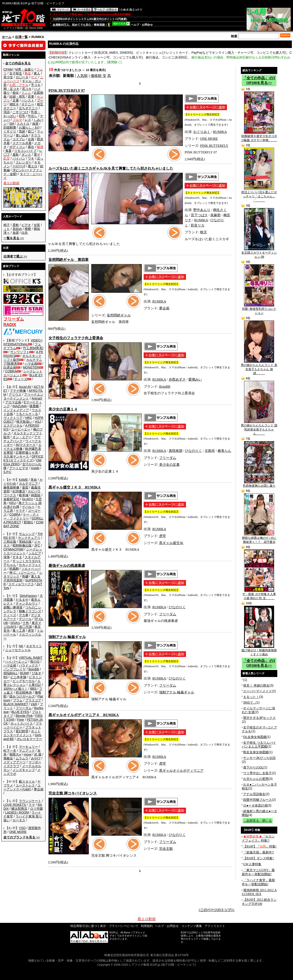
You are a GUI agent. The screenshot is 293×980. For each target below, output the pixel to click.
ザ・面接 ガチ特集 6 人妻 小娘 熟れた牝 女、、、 (259, 595)
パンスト (28, 100)
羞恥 (16, 155)
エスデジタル (13, 425)
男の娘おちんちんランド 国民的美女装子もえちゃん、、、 (259, 428)
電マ (37, 155)
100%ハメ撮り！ (15, 689)
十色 (26, 623)
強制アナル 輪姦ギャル (177, 692)
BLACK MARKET (16, 704)
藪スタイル (27, 781)
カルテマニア (28, 484)
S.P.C (7, 472)
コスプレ (19, 139)
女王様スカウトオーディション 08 (259, 253)
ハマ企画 (31, 364)
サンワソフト (20, 352)
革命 (34, 480)
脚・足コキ (11, 89)
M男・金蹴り (25, 69)
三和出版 (10, 542)
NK (21, 646)
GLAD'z (28, 499)
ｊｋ (7, 229)
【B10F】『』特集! (260, 846)
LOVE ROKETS (15, 805)
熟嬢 (25, 576)
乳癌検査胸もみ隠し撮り (259, 484)
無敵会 (8, 758)
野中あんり (202, 210)
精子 (7, 225)
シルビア (35, 553)
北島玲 (210, 451)
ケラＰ (20, 511)
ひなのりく (193, 451)
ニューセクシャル (18, 650)
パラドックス (28, 665)
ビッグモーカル (24, 681)
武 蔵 (38, 754)
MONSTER (31, 367)
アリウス (15, 395)
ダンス (26, 155)
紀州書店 (19, 491)
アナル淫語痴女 (254, 794)
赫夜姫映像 (11, 487)
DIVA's (15, 623)
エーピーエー (21, 429)
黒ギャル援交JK (171, 543)
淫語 (7, 112)
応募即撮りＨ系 (27, 453)
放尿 (35, 124)
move (28, 754)
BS (6, 677)
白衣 (25, 233)
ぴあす (37, 673)
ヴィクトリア (13, 418)
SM (12, 124)
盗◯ (31, 131)
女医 (37, 225)
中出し (33, 116)
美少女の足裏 (169, 465)
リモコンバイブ (25, 151)
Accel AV (25, 387)
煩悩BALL (10, 673)
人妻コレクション (22, 683)
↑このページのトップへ (217, 910)
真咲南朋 (176, 451)
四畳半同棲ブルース (257, 800)
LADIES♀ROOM (17, 812)
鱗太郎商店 (19, 809)
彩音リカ (198, 225)
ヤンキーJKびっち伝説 (259, 758)
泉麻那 (215, 215)
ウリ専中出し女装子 (257, 773)
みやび (36, 758)
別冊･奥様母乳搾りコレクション (259, 309)
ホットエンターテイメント (22, 733)
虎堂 (31, 631)
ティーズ (21, 379)
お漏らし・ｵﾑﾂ (29, 127)
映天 (204, 232)
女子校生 (16, 73)
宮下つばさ (199, 215)
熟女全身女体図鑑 (256, 752)
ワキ (31, 158)
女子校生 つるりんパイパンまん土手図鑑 (259, 745)
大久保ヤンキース (16, 456)
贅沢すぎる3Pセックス (259, 718)
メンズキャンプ (24, 770)
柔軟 (16, 225)
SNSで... (249, 703)
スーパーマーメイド (257, 691)
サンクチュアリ (29, 538)
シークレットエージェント (23, 551)
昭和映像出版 (22, 545)
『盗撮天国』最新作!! (259, 852)
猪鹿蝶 (34, 406)
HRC (29, 418)
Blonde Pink (24, 716)
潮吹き (14, 104)
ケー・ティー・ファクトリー (21, 516)
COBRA (11, 371)
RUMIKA (220, 132)
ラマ (32, 805)
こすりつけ (20, 112)
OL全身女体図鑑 (255, 737)
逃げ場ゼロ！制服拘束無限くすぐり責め (259, 651)
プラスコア (33, 700)
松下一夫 (10, 751)
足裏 (16, 100)
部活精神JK (24, 692)
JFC (37, 545)
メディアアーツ (15, 762)
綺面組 (36, 495)
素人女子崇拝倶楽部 (22, 578)
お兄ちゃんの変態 (256, 779)
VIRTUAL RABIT (31, 658)
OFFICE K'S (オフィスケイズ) (23, 458)
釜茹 (25, 487)
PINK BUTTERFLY (214, 146)
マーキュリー (28, 747)
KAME (23, 480)
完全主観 (166, 849)
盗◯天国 (25, 627)
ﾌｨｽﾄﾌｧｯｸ (19, 166)
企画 (31, 139)
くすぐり (10, 131)
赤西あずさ (177, 379)
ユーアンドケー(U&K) (22, 787)
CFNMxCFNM (13, 549)
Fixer (21, 720)
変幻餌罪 (22, 731)
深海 (7, 557)
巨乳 (22, 116)
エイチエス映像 (22, 447)
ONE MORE (18, 832)
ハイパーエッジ (16, 662)
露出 (31, 147)
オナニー (28, 104)
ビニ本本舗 (18, 677)
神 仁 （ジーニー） (23, 573)
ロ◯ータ (22, 77)
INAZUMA (20, 406)
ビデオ (26, 225)
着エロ (33, 166)
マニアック (27, 751)
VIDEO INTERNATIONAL (23, 342)
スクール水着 (22, 143)
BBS (33, 689)
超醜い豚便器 (13, 607)
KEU (13, 503)
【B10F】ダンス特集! (258, 858)
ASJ (38, 422)
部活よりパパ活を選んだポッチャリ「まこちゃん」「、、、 (259, 195)
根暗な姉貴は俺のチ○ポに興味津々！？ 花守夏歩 (259, 538)
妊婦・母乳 (17, 97)
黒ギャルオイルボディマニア (181, 771)
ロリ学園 (36, 809)
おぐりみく (202, 132)
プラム (18, 700)
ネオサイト (34, 646)
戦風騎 (14, 569)
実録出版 (25, 542)
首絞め (17, 229)
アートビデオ (19, 468)
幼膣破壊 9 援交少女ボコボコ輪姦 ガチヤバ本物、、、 (259, 137)
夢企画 (39, 789)
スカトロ (23, 124)
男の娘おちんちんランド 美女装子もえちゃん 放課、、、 (259, 368)
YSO (22, 828)
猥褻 (28, 229)
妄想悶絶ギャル (119, 315)
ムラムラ (22, 758)
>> (14, 238)
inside (35, 468)
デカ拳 (24, 615)
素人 (37, 73)
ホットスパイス (22, 723)
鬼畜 (8, 151)
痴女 (16, 93)
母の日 (35, 662)
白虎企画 (10, 367)
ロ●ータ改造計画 (255, 805)
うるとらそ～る (27, 414)
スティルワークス (21, 584)
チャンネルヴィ (27, 603)
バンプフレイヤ (15, 669)
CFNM (8, 69)
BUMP (25, 673)
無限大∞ (15, 754)
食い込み (22, 135)
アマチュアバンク (22, 439)
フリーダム (24, 708)
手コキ (36, 85)
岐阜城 (24, 495)
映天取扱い (24, 422)
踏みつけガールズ (22, 696)
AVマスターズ (26, 445)
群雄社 (28, 522)
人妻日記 (35, 685)
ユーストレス (25, 785)
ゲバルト (28, 507)
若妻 (31, 97)
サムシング (27, 534)
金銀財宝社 (11, 499)
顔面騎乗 (10, 127)
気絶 (22, 131)
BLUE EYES (20, 712)
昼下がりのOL (253, 767)
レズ (28, 120)
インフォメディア (16, 410)
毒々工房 (19, 631)
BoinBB (34, 669)
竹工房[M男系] (33, 348)
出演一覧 (21, 37)
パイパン (19, 158)
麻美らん (224, 451)
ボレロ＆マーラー (29, 739)
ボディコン (17, 147)
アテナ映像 (18, 391)
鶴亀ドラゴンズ (30, 611)
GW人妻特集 (252, 864)
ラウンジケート (30, 801)
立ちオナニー (28, 108)
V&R (34, 704)
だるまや (22, 600)
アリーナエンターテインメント (23, 396)
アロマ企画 (13, 402)
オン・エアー (22, 437)
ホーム (7, 37)
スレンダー (24, 162)
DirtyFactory (28, 596)
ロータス (19, 820)
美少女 (8, 77)
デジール (25, 619)
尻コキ (27, 89)
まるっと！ (251, 697)
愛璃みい (195, 379)
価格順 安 (98, 76)
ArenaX (37, 398)
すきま (17, 557)
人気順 (82, 76)
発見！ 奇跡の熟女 (256, 685)
